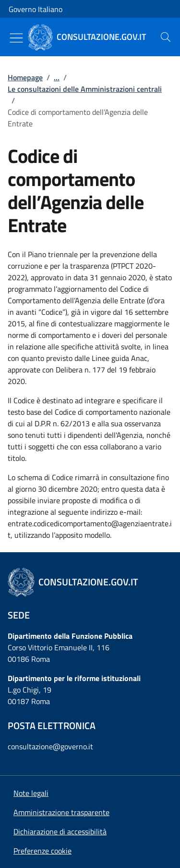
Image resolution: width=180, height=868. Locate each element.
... (57, 77)
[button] (42, 851)
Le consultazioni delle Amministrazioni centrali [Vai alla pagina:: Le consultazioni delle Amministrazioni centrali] (85, 89)
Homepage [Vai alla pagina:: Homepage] (25, 77)
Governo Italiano (36, 9)
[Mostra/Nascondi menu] (16, 38)
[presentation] (166, 37)
